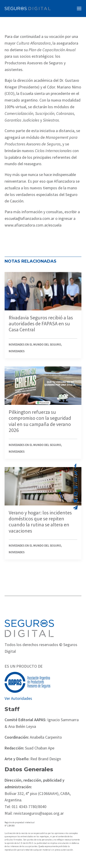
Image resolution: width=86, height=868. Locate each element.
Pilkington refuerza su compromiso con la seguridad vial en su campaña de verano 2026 (40, 421)
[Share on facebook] (75, 466)
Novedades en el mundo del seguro (35, 345)
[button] (79, 9)
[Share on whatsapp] (75, 494)
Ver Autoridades (18, 698)
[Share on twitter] (75, 473)
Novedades (17, 351)
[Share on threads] (75, 480)
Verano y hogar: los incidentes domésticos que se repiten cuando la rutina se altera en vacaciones (40, 522)
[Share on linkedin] (75, 487)
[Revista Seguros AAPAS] (28, 9)
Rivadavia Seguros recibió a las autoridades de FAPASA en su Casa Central (41, 324)
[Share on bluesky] (75, 501)
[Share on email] (75, 508)
